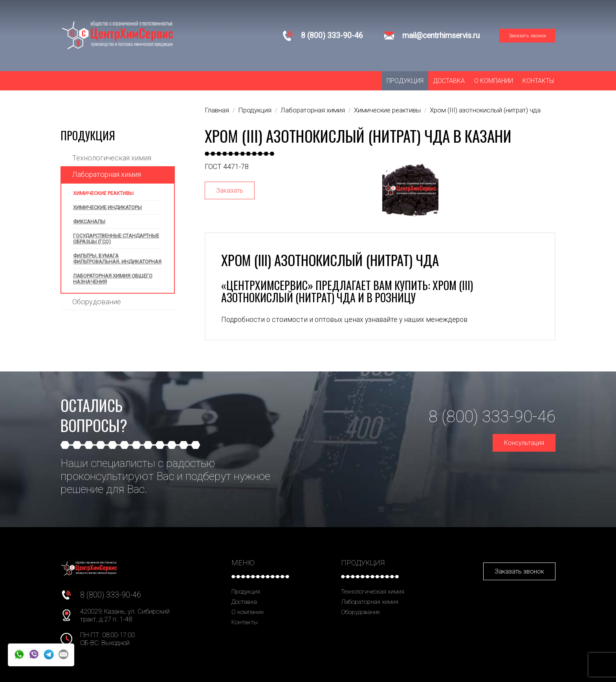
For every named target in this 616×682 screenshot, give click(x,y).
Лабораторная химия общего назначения (113, 279)
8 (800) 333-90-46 (332, 36)
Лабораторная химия (107, 174)
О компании (494, 81)
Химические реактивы (103, 193)
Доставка (449, 81)
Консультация (524, 443)
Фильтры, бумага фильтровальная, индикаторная (117, 259)
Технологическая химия (112, 158)
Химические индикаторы (107, 207)
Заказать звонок (528, 36)
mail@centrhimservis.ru (441, 36)
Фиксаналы (89, 222)
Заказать (230, 190)
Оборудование (97, 302)
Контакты (538, 81)
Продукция (405, 81)
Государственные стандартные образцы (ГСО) (116, 239)
